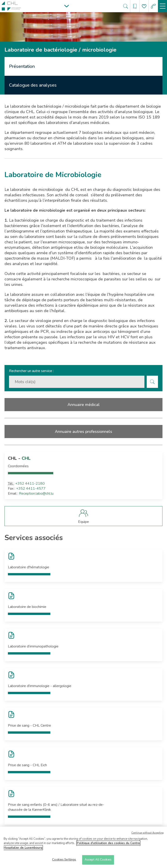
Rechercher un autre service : (31, 371)
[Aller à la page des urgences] (153, 6)
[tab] (83, 66)
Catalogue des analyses (33, 85)
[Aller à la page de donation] (144, 6)
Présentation (22, 66)
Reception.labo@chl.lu (36, 493)
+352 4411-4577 (31, 489)
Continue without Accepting (147, 834)
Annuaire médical (84, 405)
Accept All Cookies (98, 861)
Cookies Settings (64, 861)
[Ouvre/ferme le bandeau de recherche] (126, 6)
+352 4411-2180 (30, 484)
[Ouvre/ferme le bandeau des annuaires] (135, 6)
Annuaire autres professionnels (83, 432)
